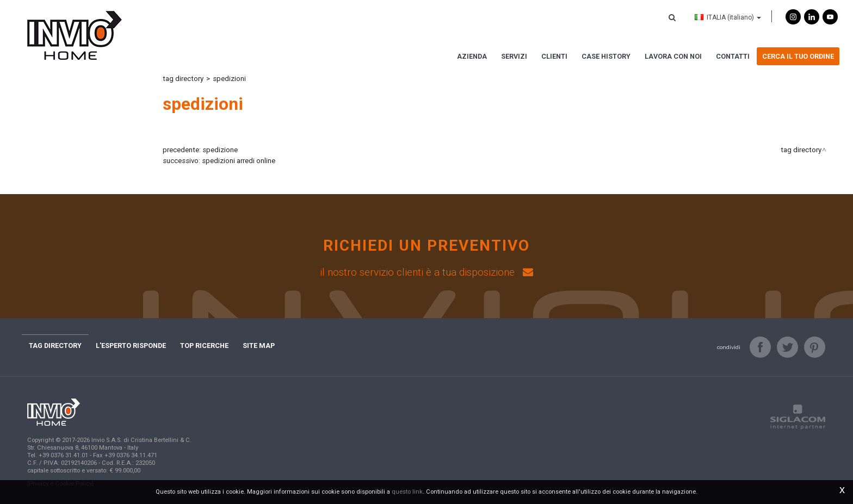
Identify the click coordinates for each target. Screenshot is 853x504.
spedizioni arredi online (239, 161)
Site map (259, 346)
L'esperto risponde (131, 346)
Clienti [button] (554, 56)
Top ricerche (204, 346)
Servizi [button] (514, 56)
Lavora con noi (673, 56)
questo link (407, 492)
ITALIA (728, 17)
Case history (606, 56)
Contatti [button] (733, 56)
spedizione (220, 150)
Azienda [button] (472, 56)
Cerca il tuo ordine (798, 56)
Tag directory (183, 79)
